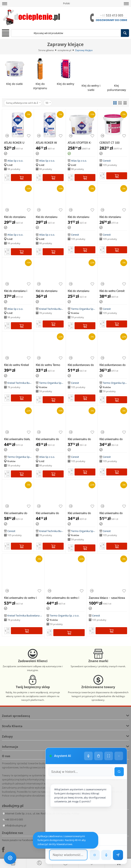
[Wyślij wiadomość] (118, 855)
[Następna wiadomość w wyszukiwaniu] (93, 840)
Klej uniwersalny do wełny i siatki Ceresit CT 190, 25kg (112, 513)
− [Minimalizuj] (119, 756)
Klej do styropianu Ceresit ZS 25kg (110, 217)
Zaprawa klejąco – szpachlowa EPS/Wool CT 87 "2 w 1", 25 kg (108, 598)
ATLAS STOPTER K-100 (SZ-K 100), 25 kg (81, 142)
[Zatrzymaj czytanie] (95, 855)
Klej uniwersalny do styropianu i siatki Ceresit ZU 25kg (111, 439)
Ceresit (107, 161)
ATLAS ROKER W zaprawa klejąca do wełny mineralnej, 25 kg (48, 142)
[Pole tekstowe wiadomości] (68, 855)
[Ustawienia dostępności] (10, 858)
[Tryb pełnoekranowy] (109, 756)
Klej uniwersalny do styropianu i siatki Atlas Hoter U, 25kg (50, 439)
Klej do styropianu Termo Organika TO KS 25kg (81, 291)
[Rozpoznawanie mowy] (106, 855)
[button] (5, 4)
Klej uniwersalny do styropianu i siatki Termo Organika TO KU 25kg (79, 513)
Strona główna (46, 50)
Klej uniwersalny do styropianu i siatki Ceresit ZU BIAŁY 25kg (18, 513)
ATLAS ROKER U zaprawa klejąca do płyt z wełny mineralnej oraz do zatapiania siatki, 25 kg (18, 142)
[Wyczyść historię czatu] (98, 756)
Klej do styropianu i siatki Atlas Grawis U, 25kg (17, 291)
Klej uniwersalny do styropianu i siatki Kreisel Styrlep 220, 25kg (47, 513)
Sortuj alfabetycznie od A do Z (23, 103)
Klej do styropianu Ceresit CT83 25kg (79, 217)
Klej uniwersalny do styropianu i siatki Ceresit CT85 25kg (79, 439)
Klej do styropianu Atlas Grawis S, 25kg (16, 217)
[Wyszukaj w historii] (119, 772)
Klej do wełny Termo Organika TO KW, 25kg (50, 365)
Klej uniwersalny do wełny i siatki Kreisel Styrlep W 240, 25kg (21, 598)
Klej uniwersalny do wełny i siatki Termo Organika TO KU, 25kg (64, 598)
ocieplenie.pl (64, 50)
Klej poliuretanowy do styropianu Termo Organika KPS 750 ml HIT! (113, 365)
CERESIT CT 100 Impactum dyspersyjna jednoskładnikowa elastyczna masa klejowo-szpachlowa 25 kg (113, 142)
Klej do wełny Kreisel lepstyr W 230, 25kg (16, 365)
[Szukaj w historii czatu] (81, 772)
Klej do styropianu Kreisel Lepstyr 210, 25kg (47, 291)
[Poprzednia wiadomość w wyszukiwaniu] (79, 840)
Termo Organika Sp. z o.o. (86, 309)
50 (48, 103)
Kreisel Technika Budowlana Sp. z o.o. (61, 309)
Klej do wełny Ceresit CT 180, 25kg (112, 291)
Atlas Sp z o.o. (15, 161)
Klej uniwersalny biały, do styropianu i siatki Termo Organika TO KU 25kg (17, 439)
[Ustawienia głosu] (88, 756)
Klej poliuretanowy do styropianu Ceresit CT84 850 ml (81, 365)
